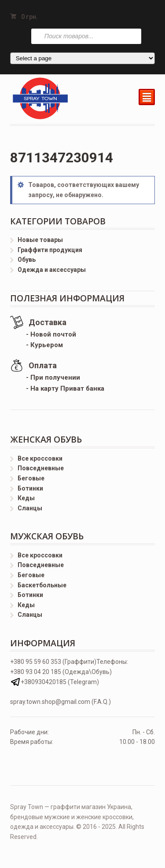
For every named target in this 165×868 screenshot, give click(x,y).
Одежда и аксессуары (52, 270)
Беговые (31, 478)
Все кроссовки (40, 458)
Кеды (26, 498)
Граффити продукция (50, 250)
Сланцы (30, 508)
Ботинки (30, 488)
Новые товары (40, 240)
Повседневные (41, 468)
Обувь (27, 260)
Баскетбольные (42, 585)
